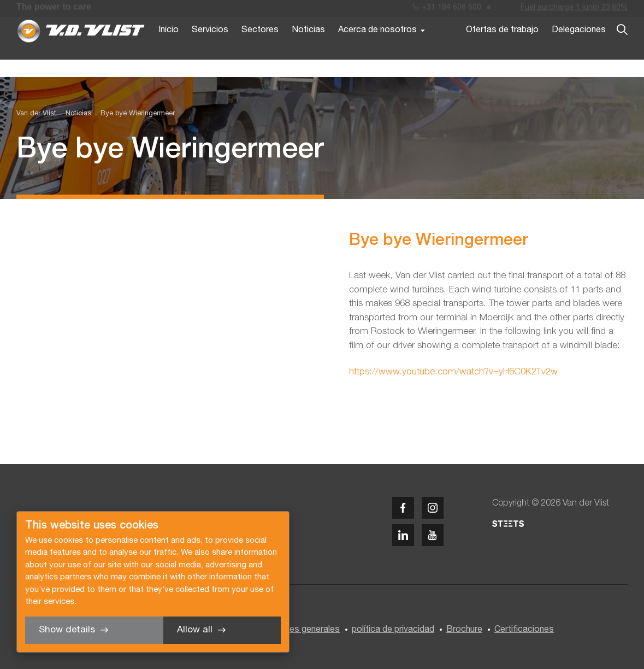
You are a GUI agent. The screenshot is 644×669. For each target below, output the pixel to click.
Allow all (195, 630)
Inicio (169, 48)
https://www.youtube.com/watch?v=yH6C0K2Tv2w (453, 372)
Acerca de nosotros (377, 48)
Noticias (308, 48)
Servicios (210, 48)
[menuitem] (74, 114)
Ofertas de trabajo (502, 48)
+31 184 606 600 (447, 10)
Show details (67, 630)
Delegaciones (579, 48)
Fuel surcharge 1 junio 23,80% (574, 10)
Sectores (260, 48)
